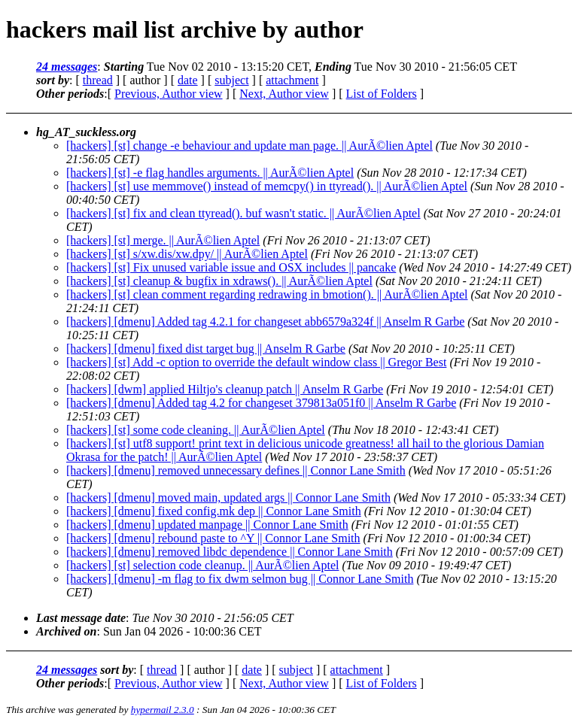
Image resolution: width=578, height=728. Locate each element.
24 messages (67, 67)
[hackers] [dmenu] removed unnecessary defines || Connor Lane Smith (236, 470)
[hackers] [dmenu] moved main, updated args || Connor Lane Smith (228, 497)
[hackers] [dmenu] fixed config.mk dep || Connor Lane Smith (214, 511)
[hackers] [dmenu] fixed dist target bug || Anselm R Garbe (206, 349)
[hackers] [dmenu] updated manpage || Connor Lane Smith (207, 525)
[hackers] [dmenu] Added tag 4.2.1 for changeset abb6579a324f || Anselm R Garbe (265, 322)
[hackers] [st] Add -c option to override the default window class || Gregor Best (256, 362)
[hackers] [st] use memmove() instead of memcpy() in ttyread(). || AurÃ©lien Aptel (267, 186)
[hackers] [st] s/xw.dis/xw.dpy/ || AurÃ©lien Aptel (187, 254)
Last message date (81, 618)
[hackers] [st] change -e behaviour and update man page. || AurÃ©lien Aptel (249, 146)
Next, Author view (284, 94)
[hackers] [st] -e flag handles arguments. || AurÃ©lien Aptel (210, 173)
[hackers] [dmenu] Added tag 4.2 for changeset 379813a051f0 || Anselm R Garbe (261, 403)
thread (98, 80)
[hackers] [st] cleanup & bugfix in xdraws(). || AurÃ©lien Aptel (219, 281)
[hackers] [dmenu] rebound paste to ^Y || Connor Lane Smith (213, 538)
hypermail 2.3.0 (163, 710)
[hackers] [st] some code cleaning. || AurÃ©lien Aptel (196, 430)
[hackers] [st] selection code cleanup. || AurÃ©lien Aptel (202, 565)
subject (231, 80)
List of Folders (382, 94)
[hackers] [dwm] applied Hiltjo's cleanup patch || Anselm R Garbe (225, 389)
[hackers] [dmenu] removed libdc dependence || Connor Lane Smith (230, 552)
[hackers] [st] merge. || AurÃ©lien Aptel (163, 240)
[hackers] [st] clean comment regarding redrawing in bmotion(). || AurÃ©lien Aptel (267, 294)
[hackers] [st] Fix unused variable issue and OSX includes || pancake (231, 267)
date (188, 80)
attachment (292, 80)
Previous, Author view (169, 94)
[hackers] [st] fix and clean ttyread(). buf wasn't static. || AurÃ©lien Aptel (243, 213)
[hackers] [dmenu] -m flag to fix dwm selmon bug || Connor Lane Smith (240, 579)
